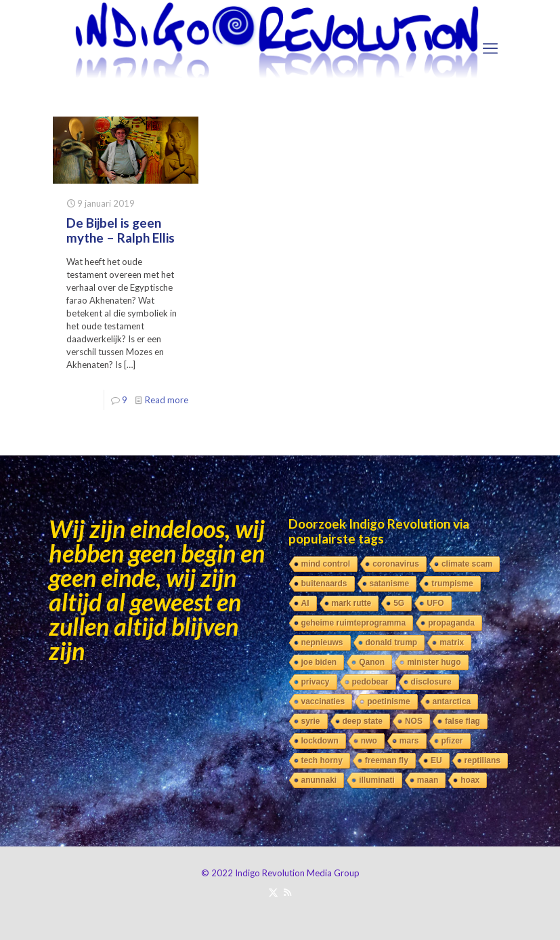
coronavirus (396, 564)
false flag (462, 721)
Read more (167, 400)
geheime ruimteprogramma (354, 623)
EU (436, 760)
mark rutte (352, 603)
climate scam (467, 564)
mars (409, 741)
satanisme (390, 584)
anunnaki (319, 780)
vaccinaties (323, 701)
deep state (363, 721)
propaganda (451, 623)
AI (305, 603)
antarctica (452, 701)
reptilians (482, 760)
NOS (414, 721)
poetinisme (388, 701)
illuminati (377, 780)
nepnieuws (322, 642)
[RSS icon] (287, 892)
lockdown (320, 741)
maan (428, 780)
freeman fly (387, 760)
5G (399, 603)
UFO (435, 603)
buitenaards (324, 584)
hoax (470, 780)
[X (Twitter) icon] (273, 892)
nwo (369, 741)
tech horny (322, 760)
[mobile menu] (490, 48)
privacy (316, 682)
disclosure (431, 682)
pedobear (370, 682)
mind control (326, 564)
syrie (311, 721)
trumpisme (452, 584)
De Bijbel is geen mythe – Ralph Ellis (121, 230)
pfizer (452, 741)
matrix (452, 642)
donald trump (392, 642)
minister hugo (434, 662)
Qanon (372, 662)
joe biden (319, 662)
